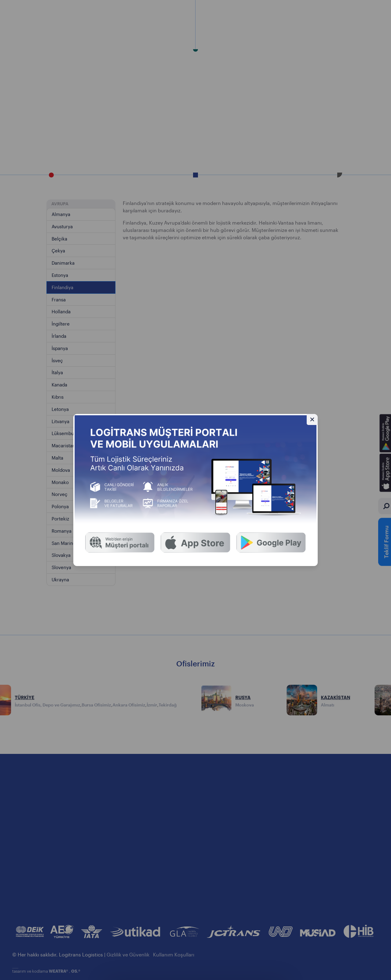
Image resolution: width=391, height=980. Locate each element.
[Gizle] (312, 419)
